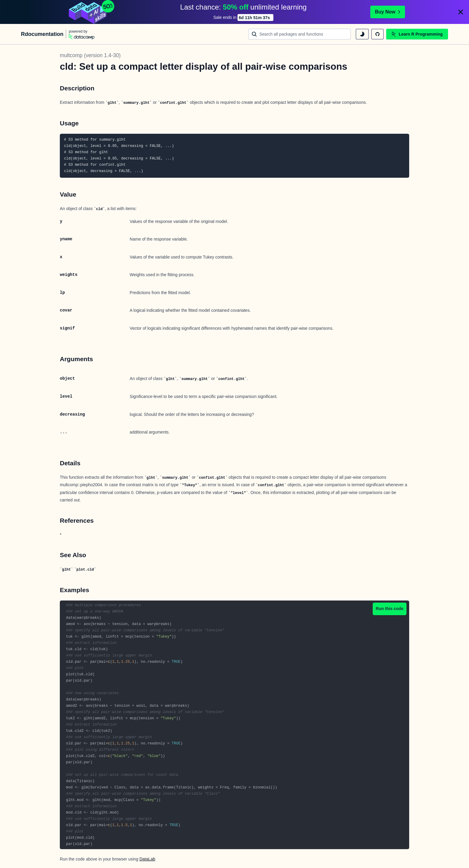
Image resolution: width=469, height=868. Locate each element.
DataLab (147, 859)
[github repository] (377, 34)
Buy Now (388, 12)
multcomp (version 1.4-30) (90, 55)
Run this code (390, 609)
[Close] (461, 12)
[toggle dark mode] (362, 34)
